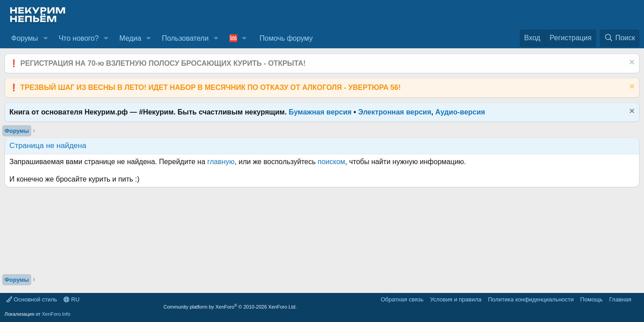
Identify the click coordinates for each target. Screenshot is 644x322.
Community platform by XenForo (230, 307)
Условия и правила (455, 299)
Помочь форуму (286, 38)
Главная (620, 299)
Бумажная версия (320, 112)
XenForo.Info (56, 314)
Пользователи (185, 38)
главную (221, 162)
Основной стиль (32, 299)
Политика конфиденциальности (531, 299)
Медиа (130, 38)
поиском (331, 162)
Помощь (591, 299)
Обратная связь (402, 299)
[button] (45, 38)
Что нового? (78, 38)
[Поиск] (620, 38)
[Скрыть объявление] (631, 63)
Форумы (25, 38)
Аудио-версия (460, 112)
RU (71, 299)
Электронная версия (395, 112)
